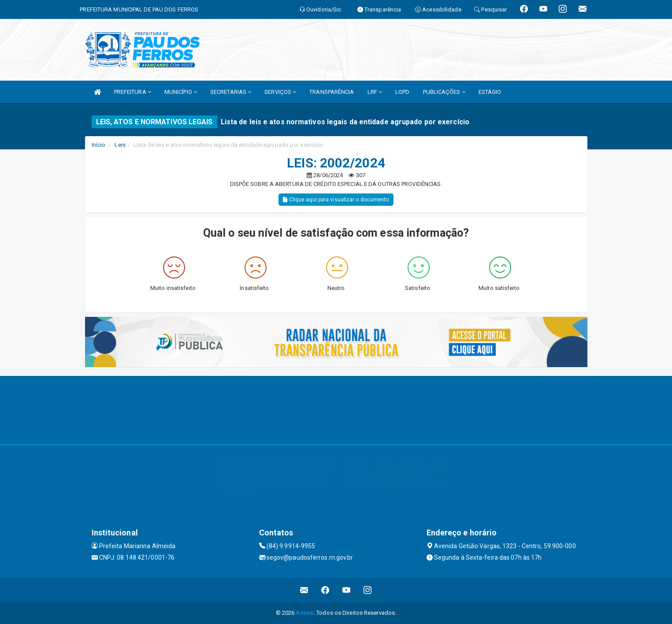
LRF (375, 92)
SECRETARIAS (231, 92)
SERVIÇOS (280, 92)
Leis (120, 145)
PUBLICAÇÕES (444, 92)
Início (99, 145)
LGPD (402, 92)
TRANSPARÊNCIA (332, 92)
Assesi (305, 613)
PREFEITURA (133, 92)
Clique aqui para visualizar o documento (336, 200)
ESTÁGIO (490, 92)
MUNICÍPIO (181, 92)
